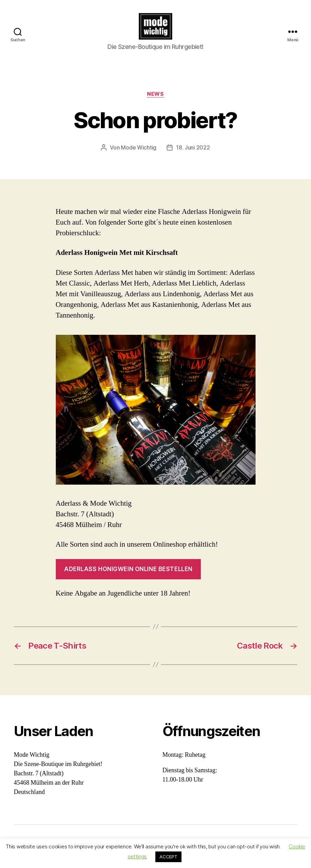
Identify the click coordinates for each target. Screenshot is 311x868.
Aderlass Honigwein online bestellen (128, 573)
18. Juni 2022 (193, 152)
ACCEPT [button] (168, 857)
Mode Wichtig (139, 152)
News (155, 99)
